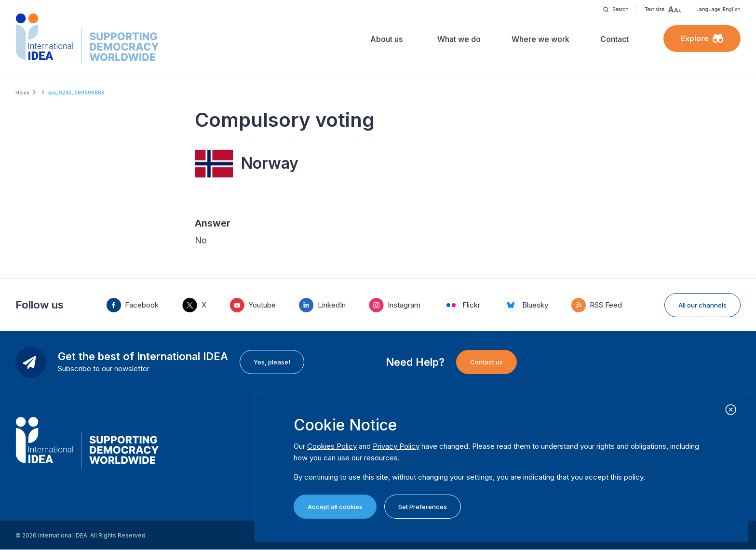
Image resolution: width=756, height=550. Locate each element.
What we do (459, 39)
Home (22, 93)
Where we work (540, 39)
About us (386, 39)
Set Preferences (423, 507)
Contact (614, 39)
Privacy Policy (396, 446)
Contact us (486, 362)
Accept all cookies (335, 507)
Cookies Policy (332, 446)
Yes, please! (272, 362)
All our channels (702, 305)
